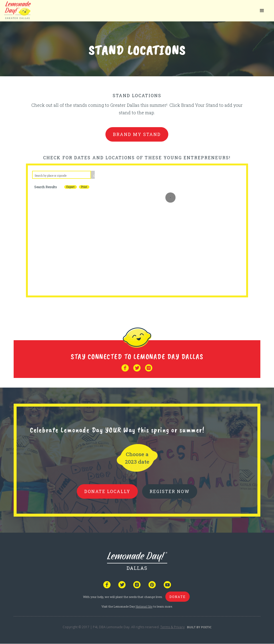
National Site (144, 606)
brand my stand (137, 134)
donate (178, 597)
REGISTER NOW (170, 491)
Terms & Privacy (172, 627)
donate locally (107, 491)
